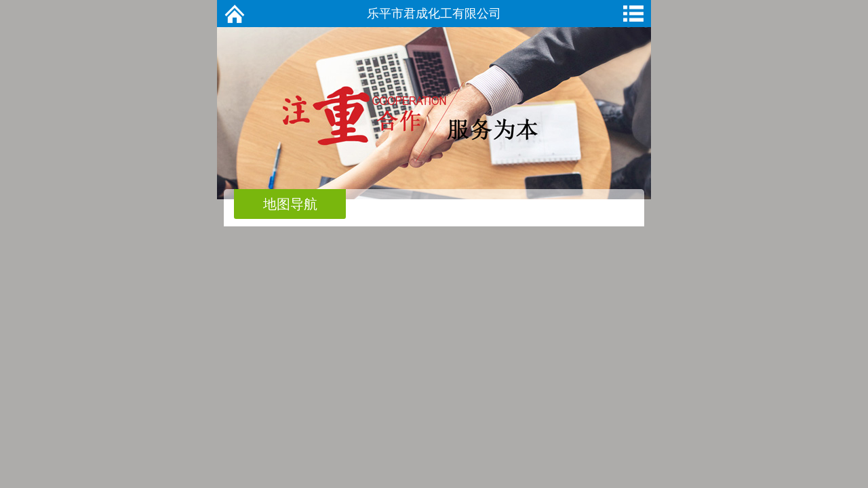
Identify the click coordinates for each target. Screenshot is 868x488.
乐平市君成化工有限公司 (434, 14)
